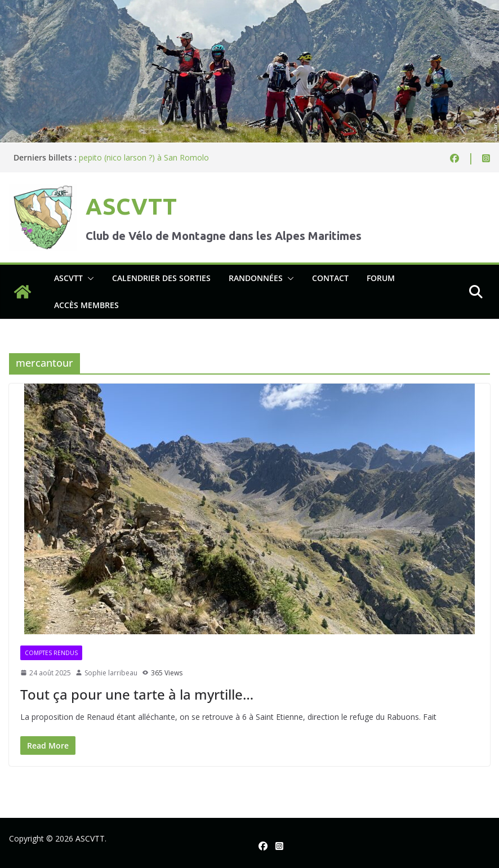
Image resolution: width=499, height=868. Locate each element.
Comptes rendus (51, 653)
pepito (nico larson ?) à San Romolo (144, 157)
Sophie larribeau (111, 673)
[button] (88, 278)
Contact (330, 278)
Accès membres (86, 305)
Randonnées (256, 278)
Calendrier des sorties (161, 278)
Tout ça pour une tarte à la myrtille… (137, 694)
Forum (381, 278)
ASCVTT (131, 206)
